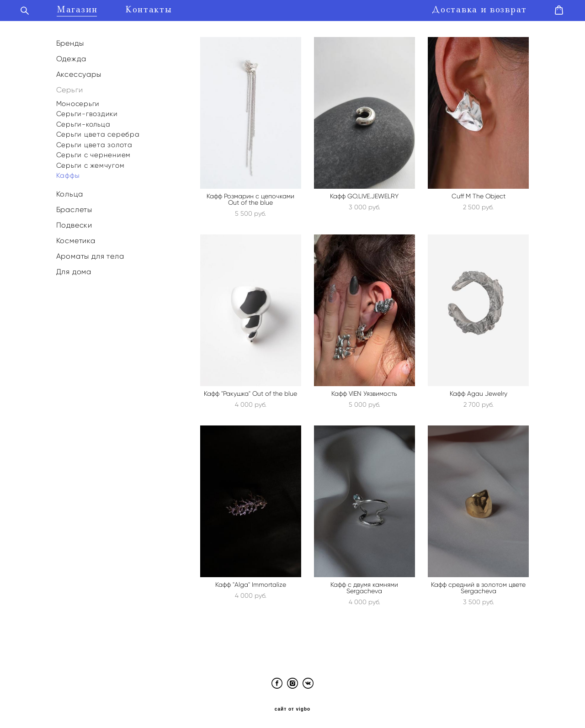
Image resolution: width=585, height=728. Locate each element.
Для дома (74, 269)
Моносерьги (78, 101)
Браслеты (74, 207)
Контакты (161, 8)
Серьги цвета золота (94, 142)
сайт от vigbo (292, 707)
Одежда (71, 56)
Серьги (70, 88)
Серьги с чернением (94, 152)
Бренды (70, 40)
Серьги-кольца (83, 122)
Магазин (89, 8)
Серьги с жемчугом (90, 163)
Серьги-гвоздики (87, 111)
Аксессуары (79, 72)
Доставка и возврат (468, 8)
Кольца (70, 191)
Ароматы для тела (90, 254)
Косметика (76, 238)
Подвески (74, 222)
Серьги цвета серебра (98, 132)
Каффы (68, 173)
